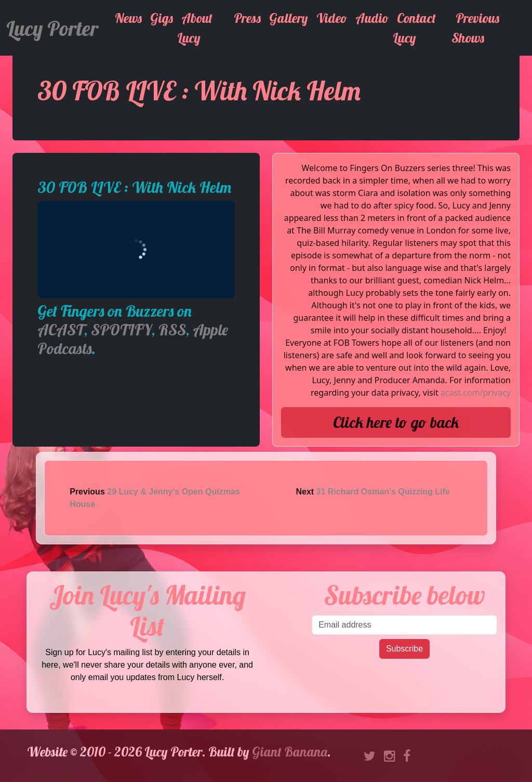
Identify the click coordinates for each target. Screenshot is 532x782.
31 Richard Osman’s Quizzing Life (383, 492)
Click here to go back (396, 422)
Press (247, 18)
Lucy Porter (52, 28)
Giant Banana (290, 752)
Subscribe (404, 649)
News (128, 18)
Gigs (162, 18)
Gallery (289, 18)
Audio (372, 18)
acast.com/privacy (476, 393)
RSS (172, 330)
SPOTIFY (121, 330)
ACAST (61, 330)
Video (332, 18)
